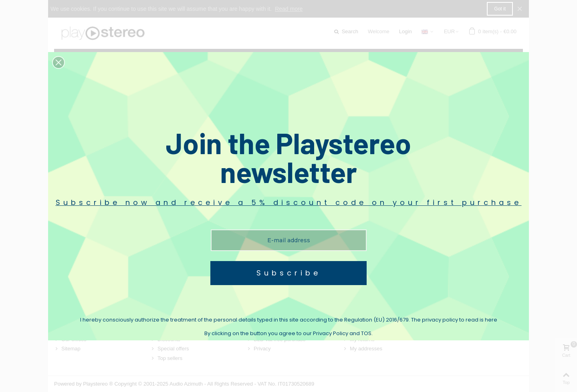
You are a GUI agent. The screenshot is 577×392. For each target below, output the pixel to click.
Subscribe (289, 273)
